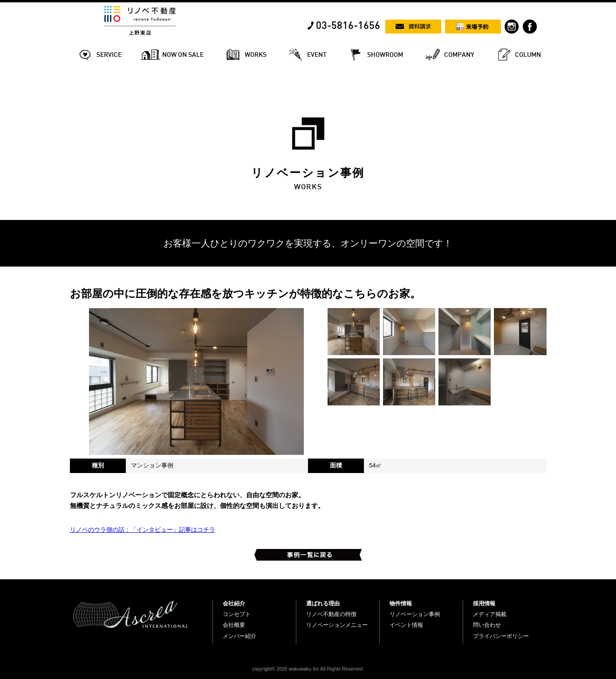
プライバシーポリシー (501, 636)
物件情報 (401, 604)
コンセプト (237, 614)
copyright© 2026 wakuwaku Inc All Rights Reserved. (308, 669)
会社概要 (234, 625)
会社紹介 (234, 604)
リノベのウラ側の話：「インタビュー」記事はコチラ (143, 530)
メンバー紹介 (240, 636)
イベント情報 (406, 625)
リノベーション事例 (415, 614)
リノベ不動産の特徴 (331, 614)
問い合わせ (487, 625)
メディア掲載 (490, 614)
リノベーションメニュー (337, 625)
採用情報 (484, 604)
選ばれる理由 (323, 604)
